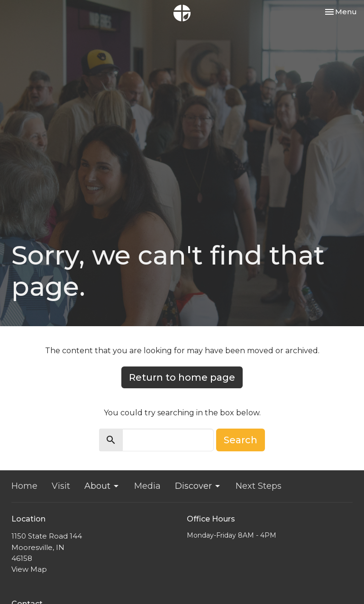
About (102, 486)
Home (24, 486)
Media (147, 486)
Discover (198, 486)
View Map (29, 569)
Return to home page (182, 377)
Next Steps (259, 486)
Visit (61, 486)
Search (241, 440)
